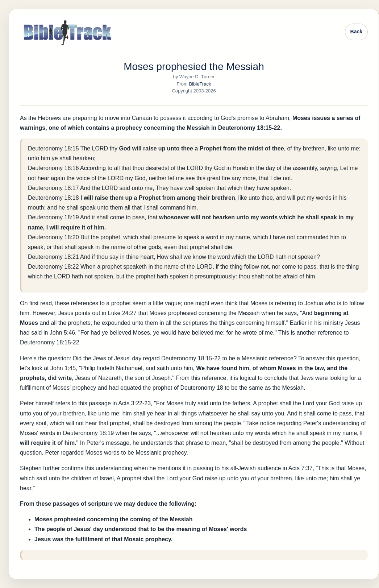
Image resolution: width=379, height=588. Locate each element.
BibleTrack (200, 84)
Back (356, 32)
